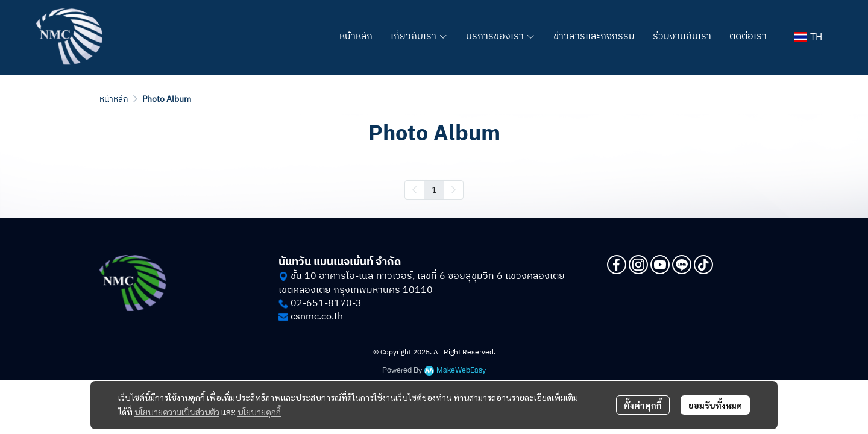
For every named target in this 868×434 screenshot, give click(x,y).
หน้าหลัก (114, 99)
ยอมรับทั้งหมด (715, 405)
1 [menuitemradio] (434, 189)
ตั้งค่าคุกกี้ (643, 405)
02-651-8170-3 (326, 303)
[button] (808, 37)
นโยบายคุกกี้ (259, 412)
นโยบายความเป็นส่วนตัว (177, 412)
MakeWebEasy (461, 370)
